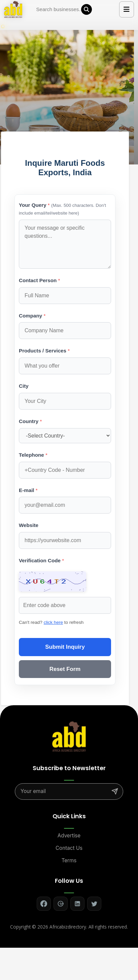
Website (29, 525)
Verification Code (41, 560)
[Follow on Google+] (61, 904)
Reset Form (65, 669)
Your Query (62, 209)
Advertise (69, 836)
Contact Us (69, 848)
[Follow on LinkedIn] (77, 904)
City (24, 386)
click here (53, 622)
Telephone (33, 455)
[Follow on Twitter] (94, 904)
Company (32, 316)
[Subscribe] (115, 791)
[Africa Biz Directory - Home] (69, 736)
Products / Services (44, 351)
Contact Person (39, 280)
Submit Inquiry (65, 647)
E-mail (28, 490)
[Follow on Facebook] (44, 904)
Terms (69, 860)
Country (30, 421)
